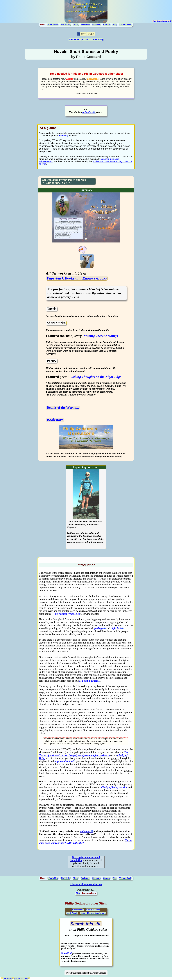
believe (62, 136)
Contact (107, 25)
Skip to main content (162, 21)
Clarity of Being (93, 910)
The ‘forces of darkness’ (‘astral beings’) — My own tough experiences (84, 754)
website (114, 787)
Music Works (72, 913)
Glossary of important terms (86, 884)
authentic (85, 831)
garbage (99, 628)
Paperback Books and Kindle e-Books (77, 278)
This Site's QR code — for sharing (86, 39)
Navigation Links (21, 978)
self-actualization (89, 681)
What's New (53, 25)
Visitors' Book (125, 25)
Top (78, 893)
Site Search (8, 978)
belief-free (88, 112)
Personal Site (78, 910)
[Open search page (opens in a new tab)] (86, 924)
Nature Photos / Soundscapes (93, 913)
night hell (116, 628)
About (76, 25)
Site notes (96, 25)
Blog (115, 25)
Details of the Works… (63, 408)
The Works (66, 25)
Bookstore (85, 25)
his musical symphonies (67, 614)
